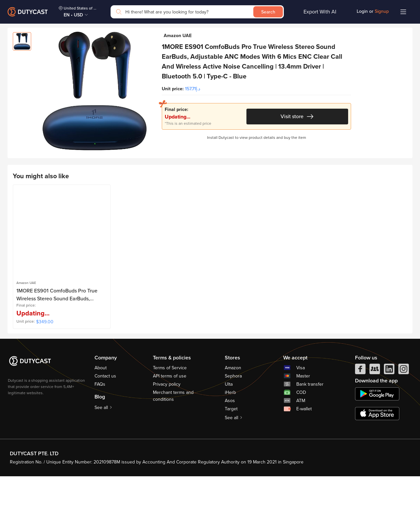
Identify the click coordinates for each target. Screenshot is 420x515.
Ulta (229, 423)
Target (231, 448)
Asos (230, 439)
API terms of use (170, 415)
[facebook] (360, 409)
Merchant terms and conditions (173, 435)
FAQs (100, 423)
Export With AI (320, 12)
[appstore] (377, 452)
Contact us (105, 415)
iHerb (230, 431)
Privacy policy (167, 423)
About (101, 407)
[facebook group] (375, 409)
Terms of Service (170, 407)
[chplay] (377, 433)
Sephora (233, 415)
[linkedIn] (389, 409)
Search (268, 12)
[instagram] (404, 409)
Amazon (233, 407)
